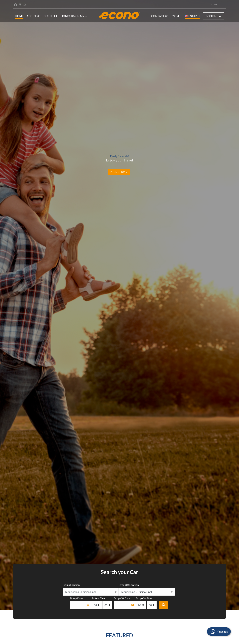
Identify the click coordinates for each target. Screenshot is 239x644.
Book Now (214, 16)
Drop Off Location (129, 585)
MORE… (177, 16)
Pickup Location (71, 585)
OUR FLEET (50, 16)
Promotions (119, 172)
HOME (19, 16)
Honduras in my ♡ (74, 16)
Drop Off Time (144, 598)
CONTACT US (160, 16)
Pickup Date (76, 598)
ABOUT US (33, 16)
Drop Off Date (122, 598)
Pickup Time (98, 598)
